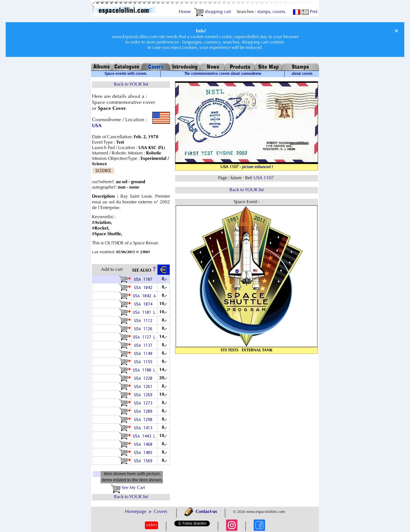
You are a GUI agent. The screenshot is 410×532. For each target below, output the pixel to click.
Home (185, 12)
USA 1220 (144, 378)
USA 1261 (144, 386)
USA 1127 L (144, 337)
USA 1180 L (144, 370)
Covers (160, 512)
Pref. (310, 12)
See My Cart (128, 488)
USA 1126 (144, 329)
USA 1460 (144, 444)
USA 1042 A (144, 296)
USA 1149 (144, 353)
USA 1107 (264, 178)
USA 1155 (144, 362)
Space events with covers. (126, 74)
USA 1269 (144, 395)
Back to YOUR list (131, 84)
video (151, 525)
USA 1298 (144, 419)
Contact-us (201, 512)
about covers (302, 74)
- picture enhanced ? (256, 167)
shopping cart (213, 12)
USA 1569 (144, 461)
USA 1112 (144, 320)
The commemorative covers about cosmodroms (223, 74)
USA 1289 (144, 411)
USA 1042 (144, 287)
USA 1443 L (144, 436)
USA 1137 (144, 345)
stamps (264, 12)
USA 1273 (144, 403)
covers (279, 12)
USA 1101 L (144, 312)
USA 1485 (144, 452)
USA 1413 (144, 428)
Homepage (136, 512)
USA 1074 (144, 304)
